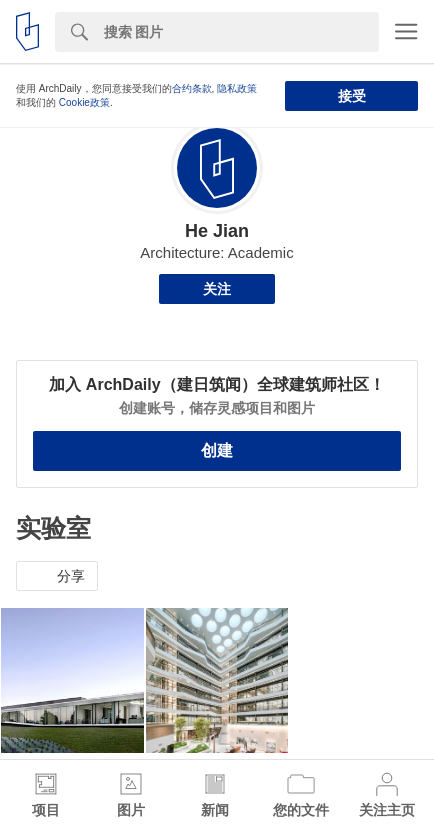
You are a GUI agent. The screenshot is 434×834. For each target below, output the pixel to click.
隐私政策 (237, 88)
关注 (217, 289)
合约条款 (192, 88)
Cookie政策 (84, 102)
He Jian (217, 231)
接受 (352, 96)
